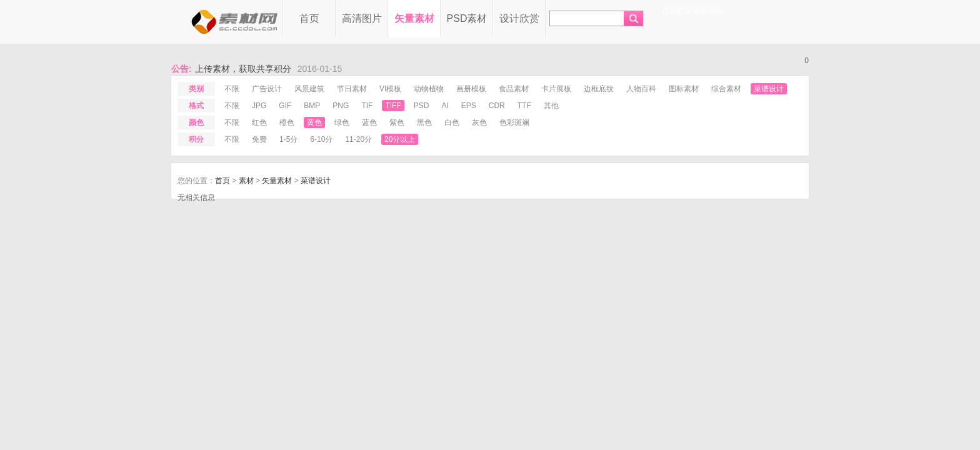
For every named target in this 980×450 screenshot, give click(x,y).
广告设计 (267, 89)
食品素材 (514, 89)
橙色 (287, 122)
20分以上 (400, 139)
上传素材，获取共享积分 (243, 69)
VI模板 (390, 89)
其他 (551, 106)
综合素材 (726, 89)
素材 (246, 181)
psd (422, 106)
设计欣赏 (519, 18)
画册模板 (471, 89)
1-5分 (288, 139)
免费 (259, 139)
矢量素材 (414, 18)
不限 (232, 89)
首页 (309, 18)
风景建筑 (309, 89)
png (341, 106)
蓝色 (369, 122)
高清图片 (362, 18)
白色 (452, 122)
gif (285, 106)
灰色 (479, 122)
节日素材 (352, 89)
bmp (312, 106)
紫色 (397, 122)
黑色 (424, 122)
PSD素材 (467, 18)
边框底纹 (599, 89)
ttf (524, 106)
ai (445, 106)
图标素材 (684, 89)
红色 (259, 122)
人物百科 (641, 89)
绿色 (342, 122)
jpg (259, 106)
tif (367, 106)
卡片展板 (556, 89)
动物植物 (429, 89)
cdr (497, 106)
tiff (393, 106)
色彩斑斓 (514, 122)
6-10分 (321, 139)
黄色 (314, 122)
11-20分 (358, 139)
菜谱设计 (769, 89)
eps (469, 106)
